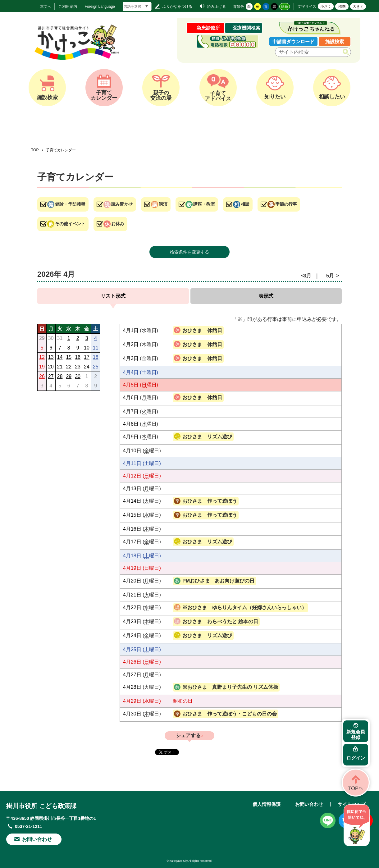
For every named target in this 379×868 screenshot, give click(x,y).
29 (69, 376)
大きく (358, 7)
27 (51, 376)
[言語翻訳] (137, 7)
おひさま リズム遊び (207, 437)
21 (60, 367)
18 (96, 357)
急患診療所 (208, 28)
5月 (330, 276)
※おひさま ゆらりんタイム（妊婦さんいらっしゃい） (244, 608)
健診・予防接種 (70, 204)
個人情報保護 (267, 804)
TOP (35, 150)
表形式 (266, 296)
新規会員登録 (356, 735)
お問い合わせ (37, 839)
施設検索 (335, 41)
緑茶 (285, 7)
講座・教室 (204, 204)
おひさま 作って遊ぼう (210, 501)
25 (96, 367)
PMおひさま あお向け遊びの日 (218, 581)
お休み (118, 224)
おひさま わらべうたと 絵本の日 (220, 621)
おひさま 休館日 (202, 330)
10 (87, 348)
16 (78, 357)
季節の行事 (286, 204)
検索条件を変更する (189, 252)
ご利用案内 (68, 7)
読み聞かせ (122, 204)
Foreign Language (100, 7)
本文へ (46, 7)
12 (42, 357)
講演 (163, 204)
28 (60, 376)
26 (42, 376)
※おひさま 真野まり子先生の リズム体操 (230, 687)
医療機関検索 (246, 28)
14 (60, 357)
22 (69, 367)
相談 (245, 204)
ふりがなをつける (177, 7)
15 (69, 357)
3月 (307, 276)
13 (51, 357)
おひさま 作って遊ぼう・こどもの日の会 (230, 714)
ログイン (356, 758)
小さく (326, 7)
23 (78, 367)
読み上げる (217, 7)
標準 (342, 7)
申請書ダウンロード (293, 41)
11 (96, 348)
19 (42, 367)
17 (87, 357)
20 (51, 367)
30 (78, 376)
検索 (347, 52)
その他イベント (70, 224)
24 (87, 367)
